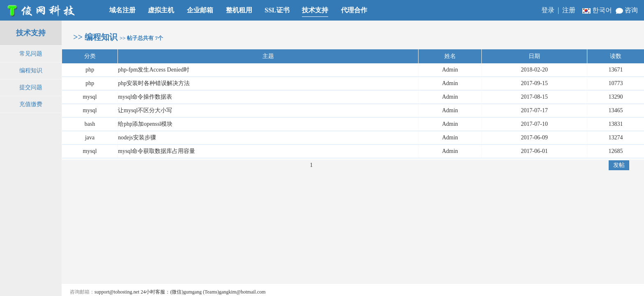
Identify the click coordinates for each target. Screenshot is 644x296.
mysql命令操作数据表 (145, 97)
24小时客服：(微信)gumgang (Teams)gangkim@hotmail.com (203, 292)
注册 (569, 10)
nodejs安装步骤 (137, 138)
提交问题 (31, 87)
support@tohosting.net (117, 292)
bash (90, 124)
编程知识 (31, 71)
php (90, 70)
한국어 (598, 10)
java (90, 138)
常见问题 (31, 54)
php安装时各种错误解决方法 (154, 83)
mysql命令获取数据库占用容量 (156, 151)
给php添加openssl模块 (145, 124)
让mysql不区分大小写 (145, 110)
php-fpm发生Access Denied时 (154, 70)
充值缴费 (31, 104)
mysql (90, 97)
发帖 (619, 165)
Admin (450, 70)
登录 (548, 10)
